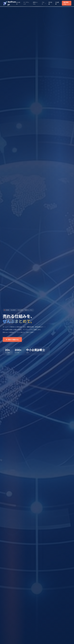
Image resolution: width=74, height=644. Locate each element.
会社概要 (57, 3)
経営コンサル (35, 3)
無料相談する (66, 3)
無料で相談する (12, 339)
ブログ (44, 3)
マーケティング (26, 3)
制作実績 (50, 3)
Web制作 (18, 3)
